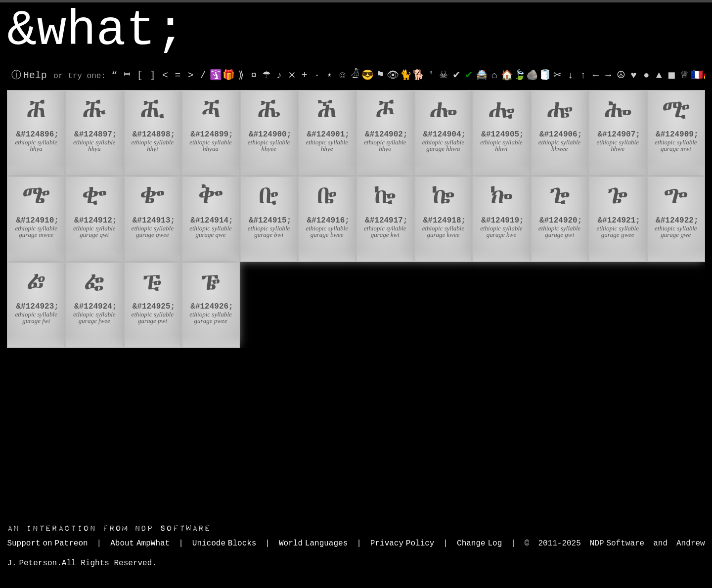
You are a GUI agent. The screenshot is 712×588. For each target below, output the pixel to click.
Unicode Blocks (224, 543)
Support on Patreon (47, 543)
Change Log (479, 543)
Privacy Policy (402, 543)
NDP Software (109, 528)
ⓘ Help (29, 75)
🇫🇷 (697, 75)
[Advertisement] (356, 433)
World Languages (313, 543)
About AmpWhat (140, 543)
